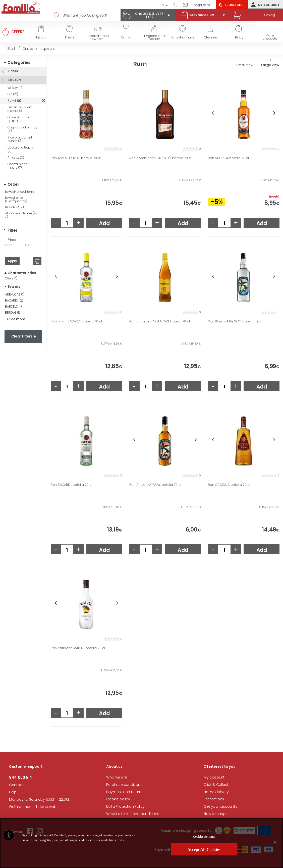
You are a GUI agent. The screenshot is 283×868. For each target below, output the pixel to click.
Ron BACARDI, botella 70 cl (71, 485)
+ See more (16, 319)
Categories (19, 62)
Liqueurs (14, 80)
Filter (13, 230)
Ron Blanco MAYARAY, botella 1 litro (235, 321)
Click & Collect (216, 785)
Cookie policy (118, 799)
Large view (270, 65)
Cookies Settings (204, 837)
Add (104, 223)
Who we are (117, 777)
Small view (245, 65)
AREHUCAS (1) (15, 294)
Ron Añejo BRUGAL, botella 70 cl (76, 158)
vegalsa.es (202, 5)
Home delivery (216, 792)
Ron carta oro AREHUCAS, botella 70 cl (160, 321)
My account (264, 5)
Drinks (13, 71)
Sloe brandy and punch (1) (20, 139)
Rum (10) (14, 101)
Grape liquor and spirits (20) (20, 119)
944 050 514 (177, 5)
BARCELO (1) (13, 306)
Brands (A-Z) (14, 207)
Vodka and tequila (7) (21, 149)
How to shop (215, 814)
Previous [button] (213, 113)
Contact (16, 785)
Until (28, 245)
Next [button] (274, 113)
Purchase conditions (124, 785)
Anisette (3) (16, 157)
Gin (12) (13, 94)
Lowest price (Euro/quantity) (16, 199)
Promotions (214, 799)
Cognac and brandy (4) (22, 129)
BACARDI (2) (14, 300)
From (9, 245)
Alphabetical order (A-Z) (21, 215)
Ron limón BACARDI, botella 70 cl (76, 321)
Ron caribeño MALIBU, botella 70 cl (78, 648)
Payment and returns (125, 792)
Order (13, 184)
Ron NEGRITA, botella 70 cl (228, 158)
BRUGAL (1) (13, 312)
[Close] (275, 842)
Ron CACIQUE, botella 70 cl (229, 485)
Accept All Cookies (204, 850)
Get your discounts (220, 806)
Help (13, 792)
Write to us (187, 5)
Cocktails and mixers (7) (17, 166)
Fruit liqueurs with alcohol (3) (20, 109)
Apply (12, 261)
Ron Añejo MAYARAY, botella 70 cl (155, 485)
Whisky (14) (16, 88)
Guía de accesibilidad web (33, 807)
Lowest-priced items (20, 192)
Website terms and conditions (133, 814)
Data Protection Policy (125, 806)
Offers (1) (11, 278)
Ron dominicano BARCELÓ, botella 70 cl (160, 158)
